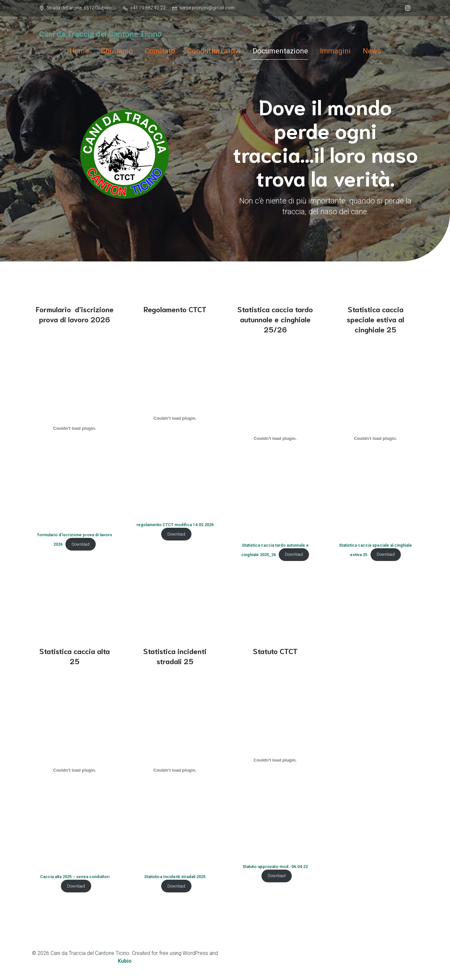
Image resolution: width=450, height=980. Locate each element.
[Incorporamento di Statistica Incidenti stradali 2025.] (175, 770)
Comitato (160, 51)
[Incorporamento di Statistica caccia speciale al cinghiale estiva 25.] (375, 439)
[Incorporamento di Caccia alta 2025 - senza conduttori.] (75, 770)
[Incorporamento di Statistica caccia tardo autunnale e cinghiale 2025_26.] (275, 439)
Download (81, 544)
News (372, 51)
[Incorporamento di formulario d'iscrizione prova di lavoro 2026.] (75, 428)
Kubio (125, 961)
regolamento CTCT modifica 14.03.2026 (175, 525)
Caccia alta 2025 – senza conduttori (75, 877)
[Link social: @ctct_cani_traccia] (406, 8)
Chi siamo (117, 51)
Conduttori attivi (214, 51)
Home (79, 51)
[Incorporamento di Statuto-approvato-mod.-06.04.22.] (275, 760)
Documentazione (280, 51)
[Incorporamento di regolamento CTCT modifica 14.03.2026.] (175, 418)
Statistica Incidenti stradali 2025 (175, 877)
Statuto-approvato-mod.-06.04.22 (275, 867)
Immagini (335, 51)
